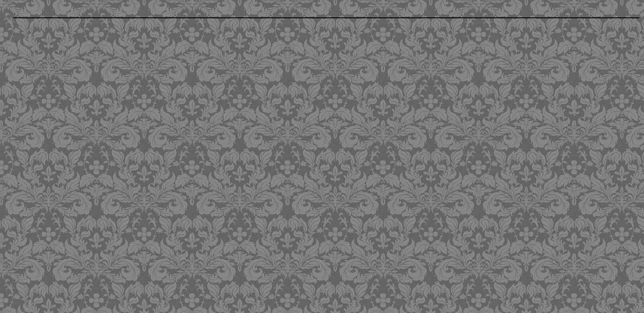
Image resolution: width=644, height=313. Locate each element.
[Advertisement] (260, 85)
